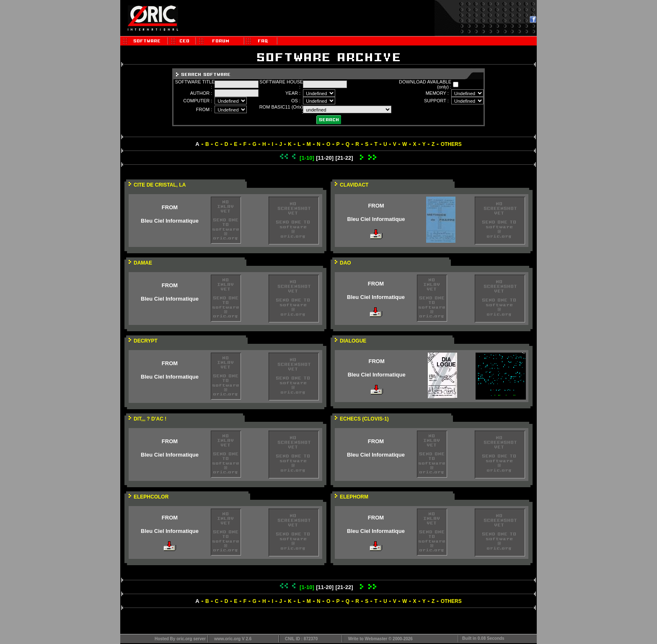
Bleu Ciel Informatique (170, 221)
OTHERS (451, 144)
